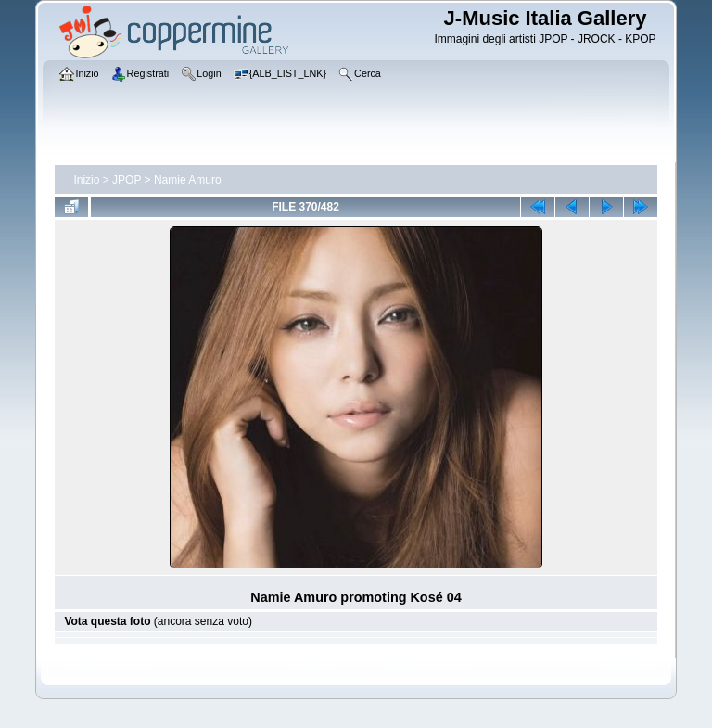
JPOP (127, 180)
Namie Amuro (188, 180)
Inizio (86, 180)
